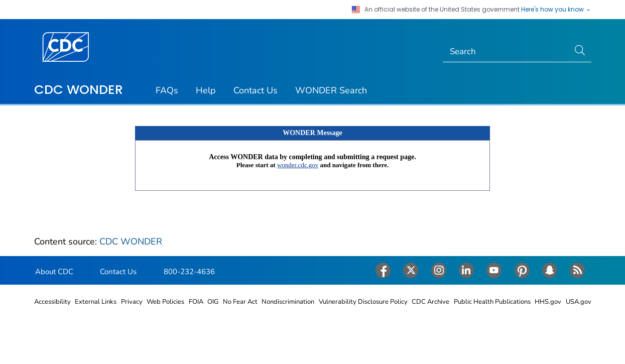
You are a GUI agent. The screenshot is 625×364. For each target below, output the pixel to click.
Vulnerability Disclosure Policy (363, 302)
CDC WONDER (79, 89)
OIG (213, 302)
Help (206, 90)
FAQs (167, 90)
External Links (96, 302)
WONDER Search (331, 90)
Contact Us (256, 90)
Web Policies (165, 302)
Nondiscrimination (288, 302)
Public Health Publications (492, 302)
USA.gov (579, 302)
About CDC (54, 272)
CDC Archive (430, 302)
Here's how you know (556, 10)
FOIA (196, 302)
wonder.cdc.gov (298, 165)
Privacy (132, 302)
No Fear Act (240, 302)
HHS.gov (548, 302)
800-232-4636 (189, 272)
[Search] (506, 52)
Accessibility (52, 302)
